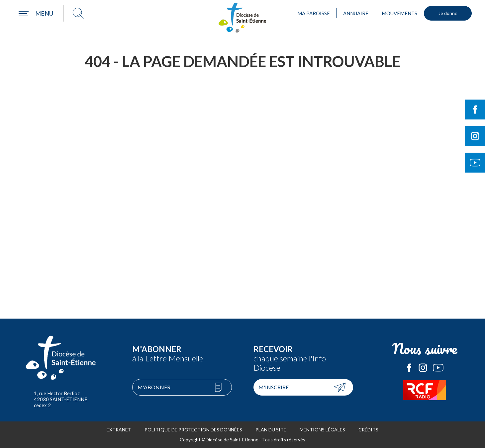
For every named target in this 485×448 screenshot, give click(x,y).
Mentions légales (322, 430)
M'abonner (154, 387)
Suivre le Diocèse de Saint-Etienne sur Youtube (475, 163)
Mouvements (399, 13)
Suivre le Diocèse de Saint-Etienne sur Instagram (475, 136)
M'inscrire (274, 387)
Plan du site (271, 430)
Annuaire (356, 13)
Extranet (119, 430)
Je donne (448, 13)
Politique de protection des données (193, 430)
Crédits (368, 430)
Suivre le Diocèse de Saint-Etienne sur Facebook (475, 110)
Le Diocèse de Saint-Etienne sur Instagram (423, 368)
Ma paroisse (314, 13)
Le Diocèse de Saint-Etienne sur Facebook (409, 368)
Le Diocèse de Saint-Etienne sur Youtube (438, 368)
